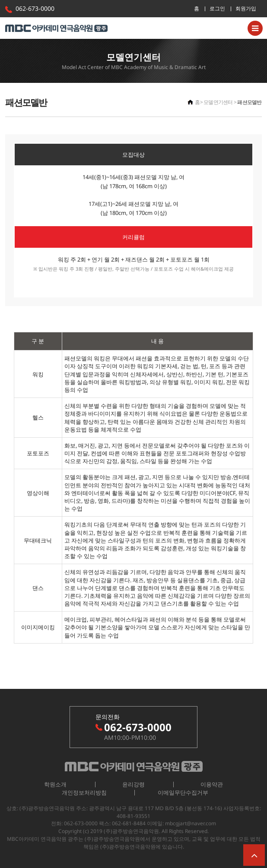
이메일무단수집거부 (183, 792)
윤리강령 (133, 784)
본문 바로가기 (0, 0)
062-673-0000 (35, 8)
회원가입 (246, 8)
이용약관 (212, 784)
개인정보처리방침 (84, 792)
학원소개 (55, 784)
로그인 (217, 8)
